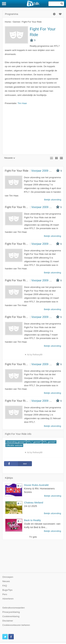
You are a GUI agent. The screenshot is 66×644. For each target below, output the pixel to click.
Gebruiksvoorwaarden (14, 608)
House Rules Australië (36, 485)
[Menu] (4, 4)
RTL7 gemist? (34, 442)
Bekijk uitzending (53, 496)
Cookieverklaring (11, 616)
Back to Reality (33, 520)
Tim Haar (22, 103)
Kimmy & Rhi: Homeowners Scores (39, 490)
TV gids (33, 537)
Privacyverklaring (11, 612)
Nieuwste (10, 158)
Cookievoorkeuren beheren (16, 625)
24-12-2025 (31, 506)
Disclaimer (8, 621)
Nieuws (6, 581)
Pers (5, 594)
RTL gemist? (49, 442)
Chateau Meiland (34, 502)
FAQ (5, 586)
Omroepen (8, 577)
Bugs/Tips (7, 590)
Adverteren (8, 599)
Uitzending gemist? (16, 442)
